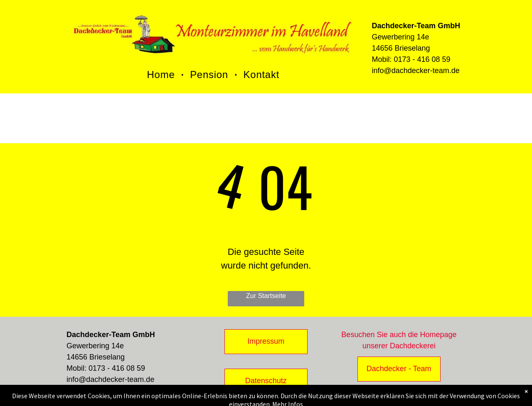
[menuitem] (163, 75)
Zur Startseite (266, 296)
